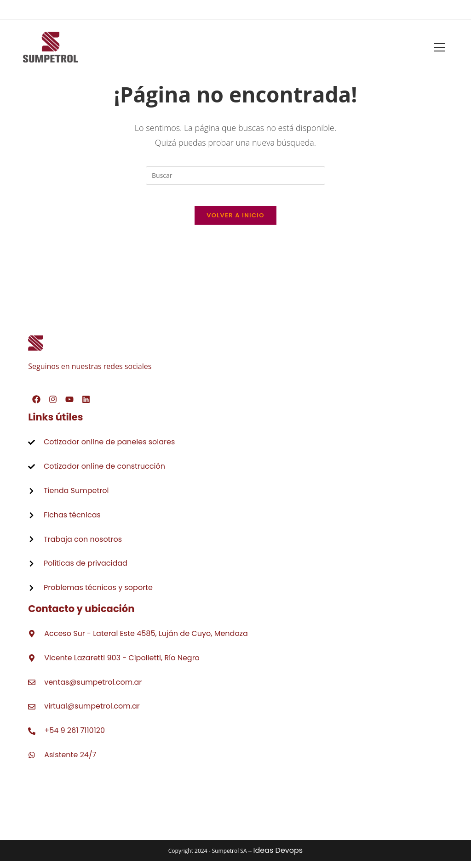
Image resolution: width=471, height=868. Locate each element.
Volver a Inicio (235, 222)
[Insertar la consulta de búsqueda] (235, 176)
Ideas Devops (278, 857)
